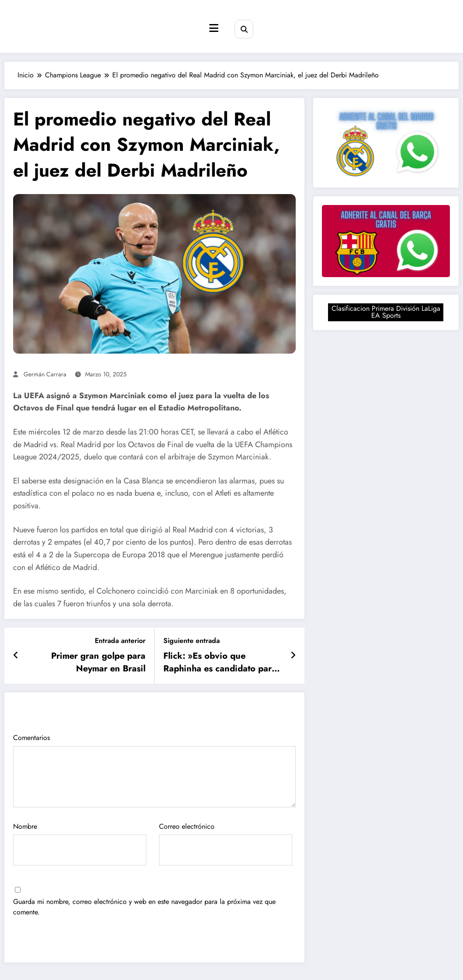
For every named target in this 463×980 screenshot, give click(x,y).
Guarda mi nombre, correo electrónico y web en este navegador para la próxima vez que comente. (144, 907)
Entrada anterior (120, 641)
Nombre (80, 844)
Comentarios (154, 770)
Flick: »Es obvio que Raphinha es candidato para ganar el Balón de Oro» (220, 662)
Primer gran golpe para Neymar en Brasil (98, 662)
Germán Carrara (45, 374)
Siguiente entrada (192, 641)
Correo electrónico (226, 844)
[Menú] (214, 28)
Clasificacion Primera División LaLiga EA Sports (386, 312)
